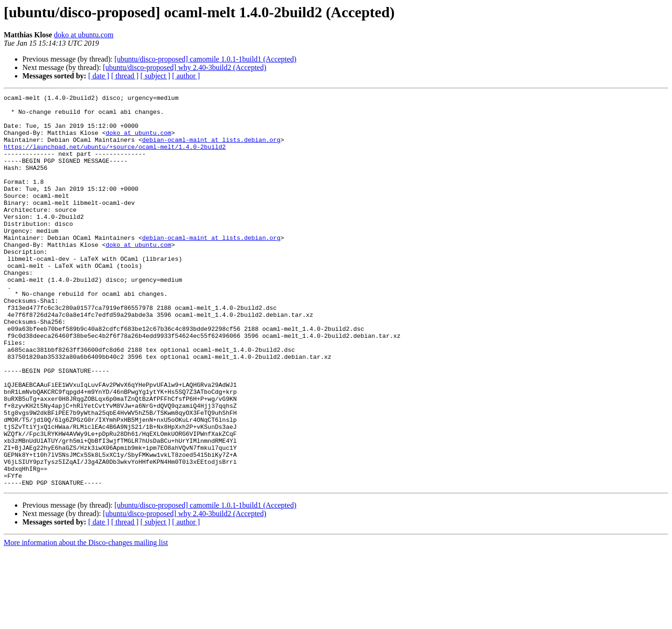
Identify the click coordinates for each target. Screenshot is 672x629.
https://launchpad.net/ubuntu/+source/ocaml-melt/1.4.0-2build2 (115, 158)
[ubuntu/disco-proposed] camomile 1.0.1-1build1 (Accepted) (205, 59)
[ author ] (186, 76)
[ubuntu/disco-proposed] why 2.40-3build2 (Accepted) (184, 67)
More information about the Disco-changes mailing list (86, 621)
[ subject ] (155, 76)
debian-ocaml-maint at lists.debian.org (211, 149)
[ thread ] (125, 76)
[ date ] (99, 76)
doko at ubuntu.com (84, 35)
